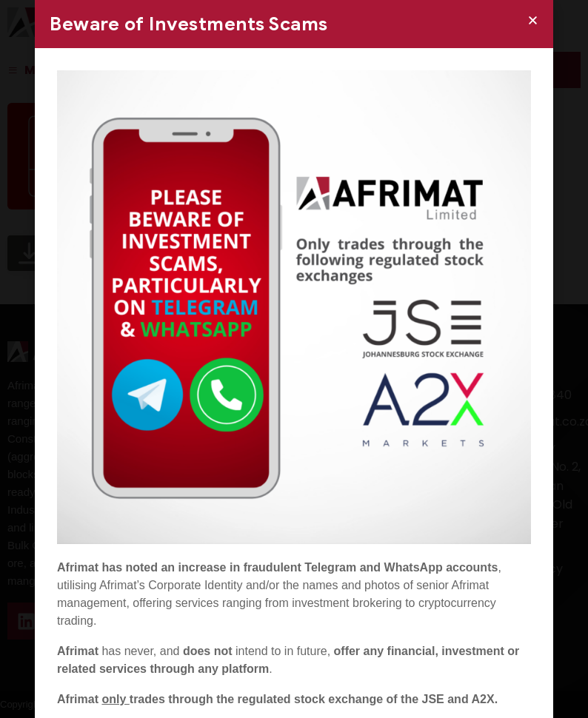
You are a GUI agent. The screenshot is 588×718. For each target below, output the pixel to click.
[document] (294, 359)
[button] (533, 20)
